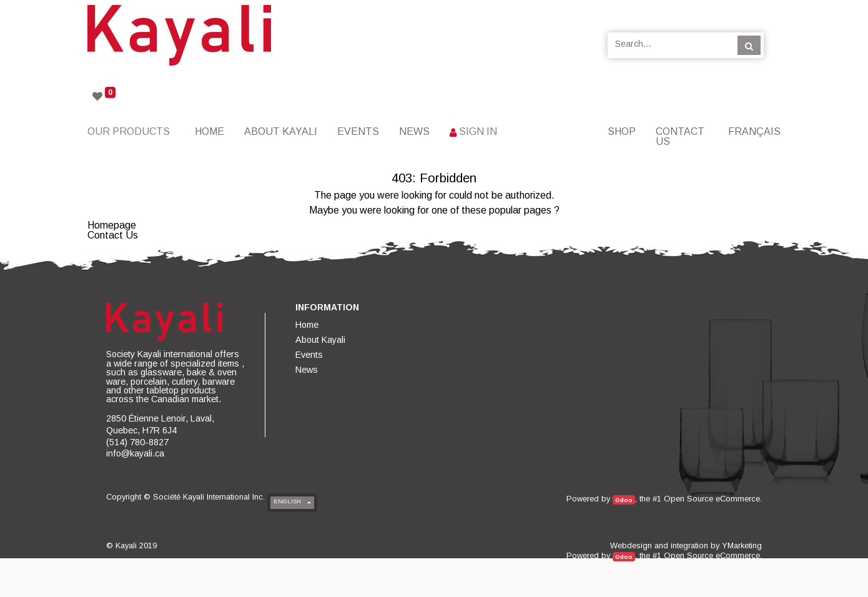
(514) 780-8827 (137, 442)
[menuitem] (210, 131)
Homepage (112, 225)
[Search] (749, 45)
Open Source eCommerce (712, 499)
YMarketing (742, 545)
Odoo (624, 500)
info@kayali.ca (135, 453)
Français (754, 131)
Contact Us (113, 235)
